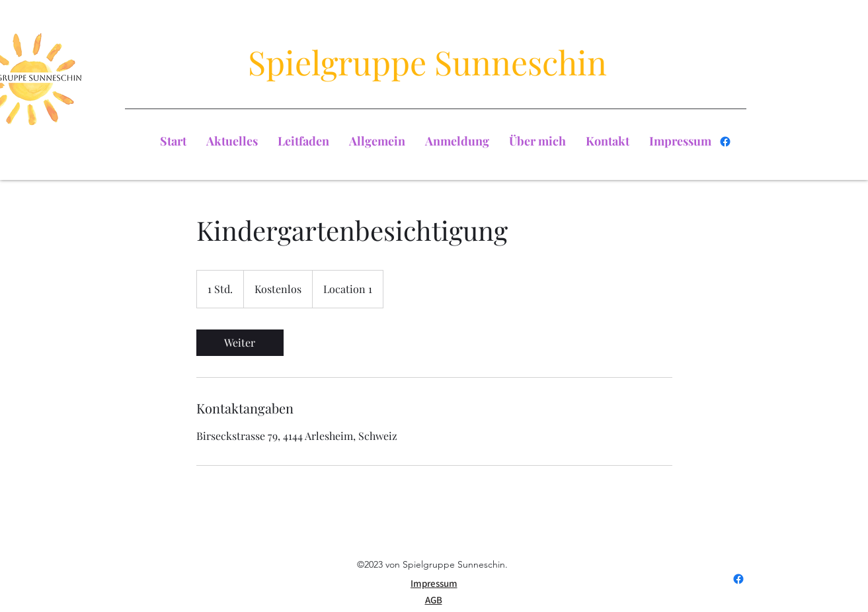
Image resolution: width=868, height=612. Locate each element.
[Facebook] (725, 142)
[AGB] (434, 600)
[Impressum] (434, 584)
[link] (240, 343)
